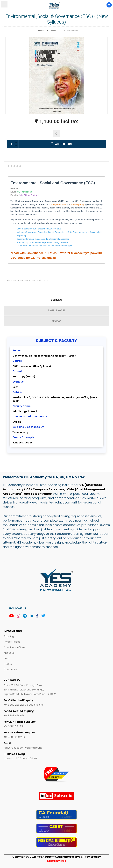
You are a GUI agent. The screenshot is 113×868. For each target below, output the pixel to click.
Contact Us (10, 669)
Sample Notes (57, 310)
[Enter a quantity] (10, 144)
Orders (8, 664)
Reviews (57, 321)
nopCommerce (57, 861)
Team (7, 658)
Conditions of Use (14, 647)
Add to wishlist (57, 133)
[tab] (56, 300)
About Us (9, 653)
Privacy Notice (12, 642)
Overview (57, 300)
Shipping (9, 636)
